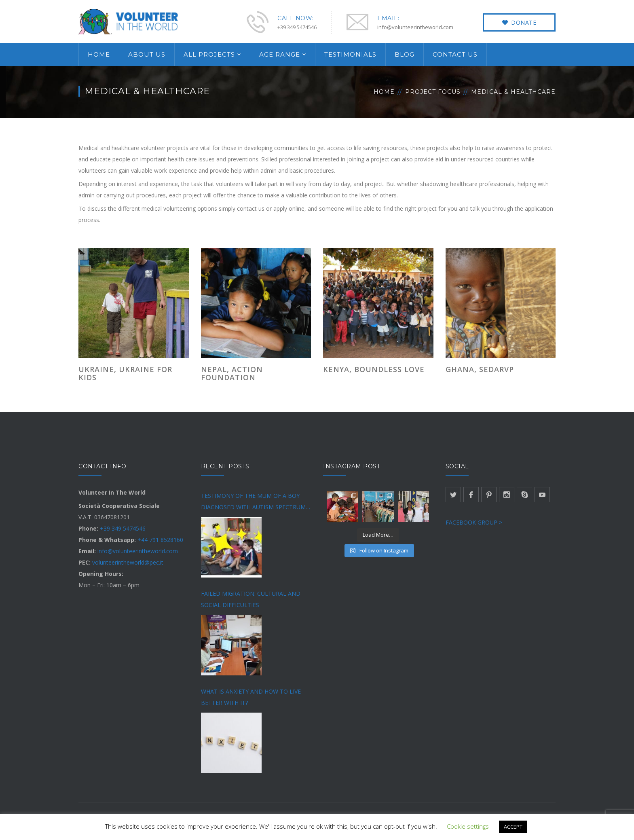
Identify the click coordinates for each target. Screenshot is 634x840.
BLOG (405, 54)
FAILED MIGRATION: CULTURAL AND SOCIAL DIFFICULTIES (251, 599)
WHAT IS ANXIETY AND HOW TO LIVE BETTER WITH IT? (251, 697)
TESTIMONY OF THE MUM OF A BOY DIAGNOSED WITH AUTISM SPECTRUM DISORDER (253, 502)
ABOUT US (147, 54)
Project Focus (433, 92)
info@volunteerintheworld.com (138, 551)
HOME (99, 54)
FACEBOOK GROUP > (474, 522)
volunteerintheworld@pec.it (128, 562)
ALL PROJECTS (209, 54)
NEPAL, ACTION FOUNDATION (232, 373)
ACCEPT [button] (513, 827)
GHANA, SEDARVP (480, 369)
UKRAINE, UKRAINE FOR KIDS (125, 373)
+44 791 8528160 (160, 540)
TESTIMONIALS (350, 54)
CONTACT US (455, 54)
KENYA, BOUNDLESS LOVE (374, 369)
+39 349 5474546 (123, 528)
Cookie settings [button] (468, 826)
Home (384, 92)
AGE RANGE (280, 54)
